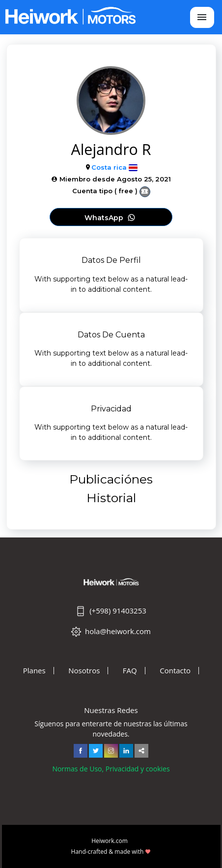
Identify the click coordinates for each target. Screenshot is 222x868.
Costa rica (109, 167)
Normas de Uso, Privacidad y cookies (111, 769)
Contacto (175, 671)
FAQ (130, 671)
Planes (34, 671)
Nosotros (84, 671)
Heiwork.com (110, 841)
